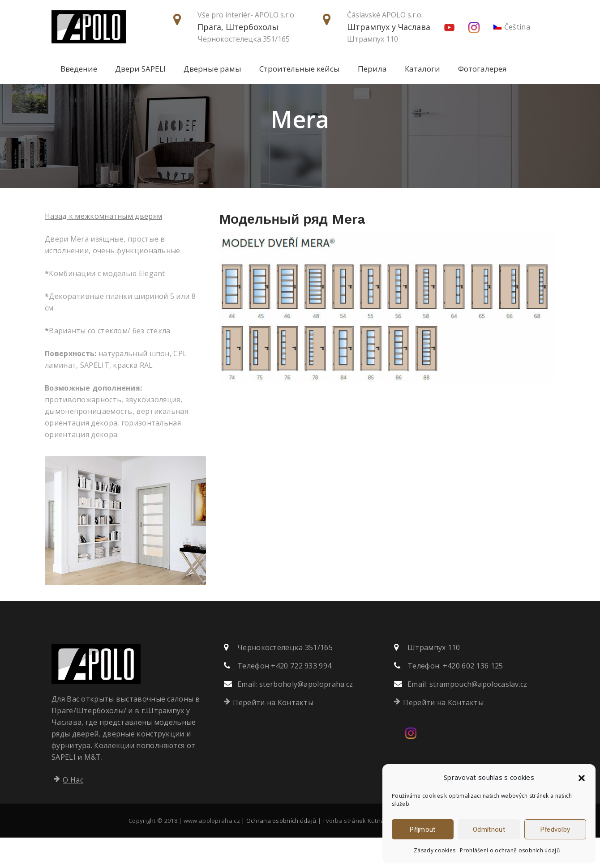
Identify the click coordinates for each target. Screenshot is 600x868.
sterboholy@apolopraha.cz (306, 715)
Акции (73, 99)
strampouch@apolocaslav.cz (478, 715)
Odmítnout (489, 830)
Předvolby (555, 830)
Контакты (121, 99)
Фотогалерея (482, 69)
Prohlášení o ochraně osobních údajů (510, 850)
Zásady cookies (435, 850)
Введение (79, 69)
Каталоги (422, 69)
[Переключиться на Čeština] (512, 27)
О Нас (73, 810)
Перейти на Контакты (273, 733)
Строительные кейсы (300, 69)
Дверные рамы (212, 69)
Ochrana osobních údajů (281, 851)
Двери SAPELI (140, 69)
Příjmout (422, 830)
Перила (372, 69)
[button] (582, 777)
